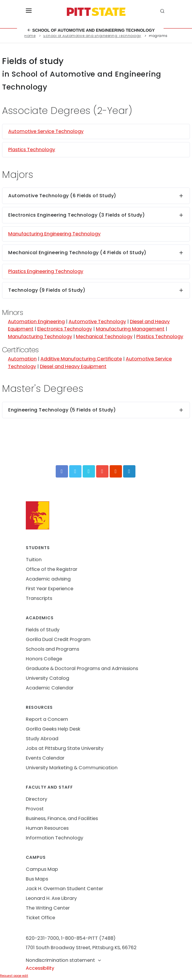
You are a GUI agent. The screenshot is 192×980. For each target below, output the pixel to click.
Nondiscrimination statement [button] (64, 960)
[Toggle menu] (29, 12)
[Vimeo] (89, 471)
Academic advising (48, 579)
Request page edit (14, 976)
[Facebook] (62, 471)
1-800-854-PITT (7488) (88, 938)
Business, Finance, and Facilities (62, 818)
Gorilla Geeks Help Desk (53, 729)
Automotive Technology (97, 322)
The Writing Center (48, 908)
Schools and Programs (52, 649)
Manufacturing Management (130, 329)
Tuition (34, 560)
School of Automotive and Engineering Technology (91, 30)
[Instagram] (116, 471)
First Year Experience (50, 589)
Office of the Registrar (52, 569)
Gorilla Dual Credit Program (58, 639)
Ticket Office (40, 918)
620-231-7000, (43, 938)
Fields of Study (43, 630)
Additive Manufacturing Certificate (81, 359)
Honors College (44, 659)
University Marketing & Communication (72, 768)
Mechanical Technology (104, 336)
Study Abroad (42, 739)
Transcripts (39, 598)
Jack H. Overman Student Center (64, 889)
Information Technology (55, 838)
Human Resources (47, 828)
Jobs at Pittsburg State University (65, 748)
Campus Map (42, 869)
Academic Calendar (50, 688)
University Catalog (47, 678)
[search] (163, 12)
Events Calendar (45, 758)
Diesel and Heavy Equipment (73, 366)
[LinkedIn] (129, 471)
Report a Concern (47, 719)
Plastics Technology (32, 150)
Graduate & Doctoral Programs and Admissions (82, 668)
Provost (35, 809)
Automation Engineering (36, 322)
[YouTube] (102, 471)
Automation (22, 359)
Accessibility (40, 968)
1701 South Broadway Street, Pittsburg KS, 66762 (81, 948)
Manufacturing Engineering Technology (54, 234)
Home (30, 36)
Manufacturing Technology (40, 336)
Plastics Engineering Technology (46, 271)
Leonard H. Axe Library (51, 898)
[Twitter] (75, 471)
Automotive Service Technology (46, 131)
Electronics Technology (65, 329)
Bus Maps (37, 879)
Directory (36, 799)
